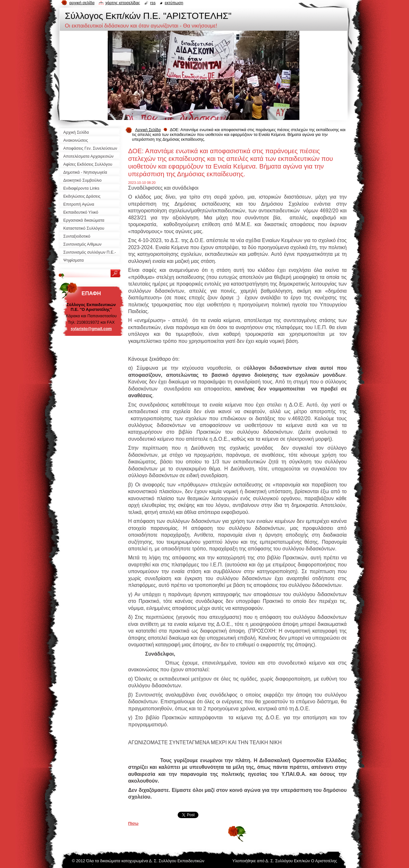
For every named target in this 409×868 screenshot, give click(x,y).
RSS (153, 3)
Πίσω (133, 823)
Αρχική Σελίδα (148, 130)
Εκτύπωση (174, 3)
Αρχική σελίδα (82, 3)
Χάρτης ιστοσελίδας (123, 3)
